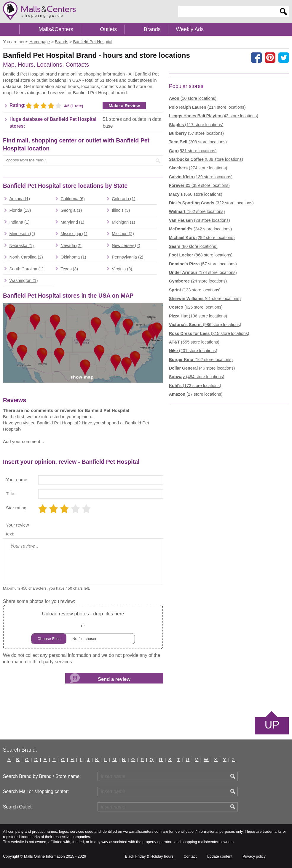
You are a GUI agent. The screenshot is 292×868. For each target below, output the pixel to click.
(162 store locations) (197, 211)
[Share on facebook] (256, 57)
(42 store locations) (214, 116)
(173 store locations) (195, 386)
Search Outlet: (18, 807)
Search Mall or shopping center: (36, 791)
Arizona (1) (20, 199)
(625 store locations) (196, 307)
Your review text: (17, 529)
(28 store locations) (200, 220)
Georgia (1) (71, 210)
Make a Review (124, 106)
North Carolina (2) (26, 257)
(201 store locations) (193, 351)
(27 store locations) (196, 394)
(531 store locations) (193, 151)
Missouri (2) (123, 234)
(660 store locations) (196, 194)
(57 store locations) (196, 133)
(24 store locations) (198, 281)
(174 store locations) (203, 272)
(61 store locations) (205, 299)
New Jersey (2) (126, 246)
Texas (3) (69, 269)
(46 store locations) (202, 368)
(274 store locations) (198, 168)
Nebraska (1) (21, 246)
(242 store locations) (200, 229)
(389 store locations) (199, 185)
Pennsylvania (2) (127, 257)
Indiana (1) (19, 222)
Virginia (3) (122, 269)
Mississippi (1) (74, 234)
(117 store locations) (196, 125)
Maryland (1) (72, 222)
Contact (190, 856)
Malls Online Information (44, 856)
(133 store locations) (195, 290)
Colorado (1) (123, 199)
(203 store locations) (198, 142)
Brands (152, 29)
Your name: (17, 480)
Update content (219, 856)
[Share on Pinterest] (270, 57)
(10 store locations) (193, 98)
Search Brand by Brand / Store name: (42, 776)
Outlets (108, 29)
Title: (11, 494)
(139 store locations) (201, 177)
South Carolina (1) (26, 269)
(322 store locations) (211, 203)
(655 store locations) (194, 342)
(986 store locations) (205, 325)
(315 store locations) (209, 333)
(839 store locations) (206, 159)
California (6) (73, 199)
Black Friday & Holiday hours (149, 856)
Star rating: (17, 508)
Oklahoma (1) (73, 257)
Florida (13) (20, 210)
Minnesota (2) (22, 234)
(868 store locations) (201, 255)
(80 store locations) (193, 246)
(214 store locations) (207, 107)
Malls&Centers (56, 29)
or (83, 627)
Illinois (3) (121, 210)
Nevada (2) (71, 246)
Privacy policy (254, 856)
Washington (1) (23, 280)
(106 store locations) (198, 316)
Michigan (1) (123, 222)
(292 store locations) (202, 238)
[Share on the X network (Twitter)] (284, 57)
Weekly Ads (190, 29)
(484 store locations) (197, 377)
